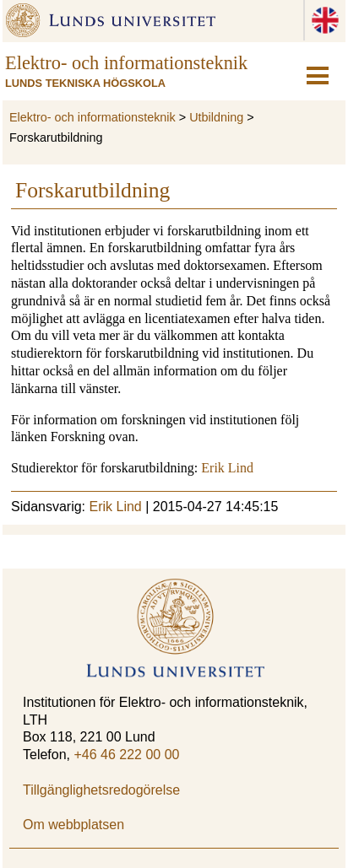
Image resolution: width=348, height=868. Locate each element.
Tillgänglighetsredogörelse (101, 790)
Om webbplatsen (73, 825)
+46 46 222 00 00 (126, 755)
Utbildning (216, 117)
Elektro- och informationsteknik (92, 117)
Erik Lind (227, 468)
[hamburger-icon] (318, 75)
